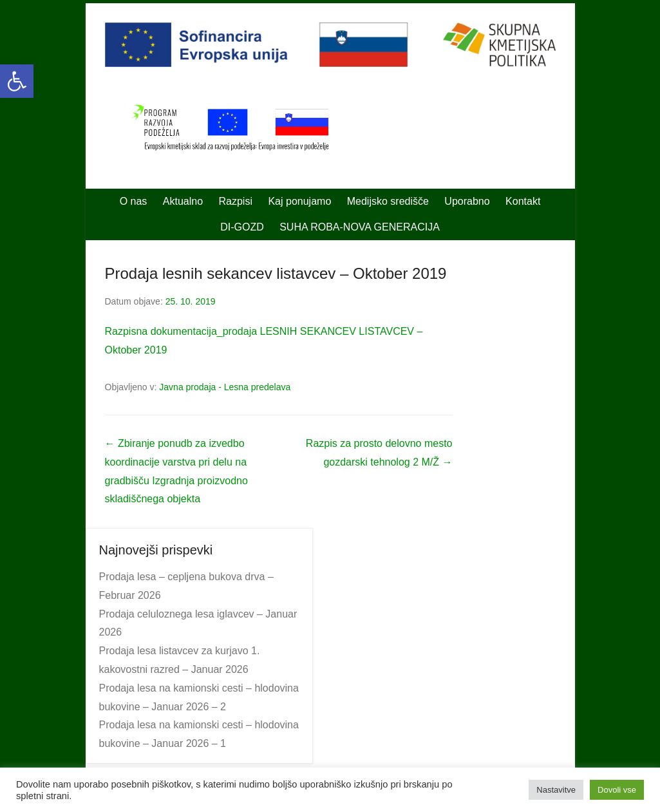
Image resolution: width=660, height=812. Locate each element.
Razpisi (236, 201)
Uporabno (467, 201)
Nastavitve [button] (556, 790)
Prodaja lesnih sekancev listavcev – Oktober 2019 (276, 273)
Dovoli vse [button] (617, 790)
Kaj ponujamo (299, 201)
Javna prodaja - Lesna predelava (225, 387)
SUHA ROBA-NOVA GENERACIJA (360, 227)
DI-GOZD (242, 227)
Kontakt (523, 201)
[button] (17, 81)
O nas (134, 201)
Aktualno (183, 201)
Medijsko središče (388, 201)
